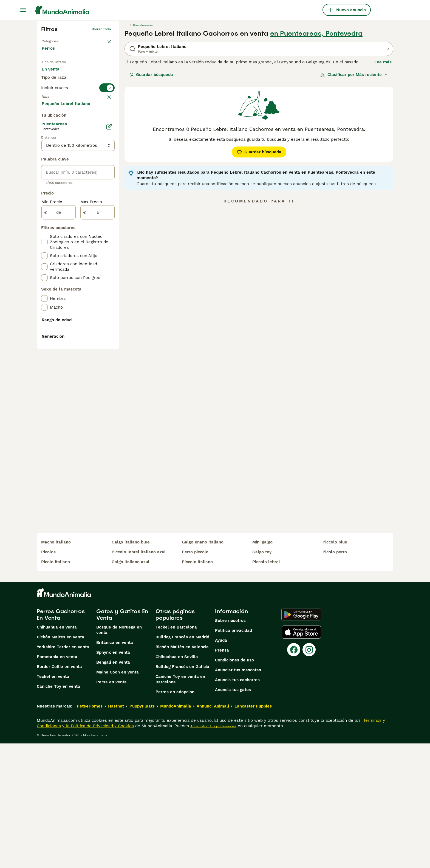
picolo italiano (56, 686)
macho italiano (56, 667)
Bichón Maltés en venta (60, 762)
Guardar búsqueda (151, 75)
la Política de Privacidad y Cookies (99, 850)
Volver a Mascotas (56, 40)
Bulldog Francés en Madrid (182, 762)
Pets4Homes (90, 831)
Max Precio (91, 332)
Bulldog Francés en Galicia (182, 791)
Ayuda (221, 765)
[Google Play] (301, 739)
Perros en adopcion (175, 816)
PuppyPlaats (142, 831)
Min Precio (52, 332)
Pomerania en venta (57, 781)
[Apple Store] (301, 757)
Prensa (222, 775)
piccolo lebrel (266, 686)
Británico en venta (115, 767)
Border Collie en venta (59, 791)
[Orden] (354, 75)
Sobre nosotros (230, 745)
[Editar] (109, 257)
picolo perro (335, 677)
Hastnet (116, 831)
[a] (97, 343)
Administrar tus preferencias (213, 851)
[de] (59, 343)
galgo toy (262, 677)
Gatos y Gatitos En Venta (122, 739)
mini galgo (262, 667)
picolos (48, 677)
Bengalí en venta (113, 787)
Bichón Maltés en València (182, 771)
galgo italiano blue (131, 667)
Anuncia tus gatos (233, 814)
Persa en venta (111, 807)
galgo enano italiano (203, 667)
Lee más (383, 62)
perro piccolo (195, 677)
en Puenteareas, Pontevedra (316, 33)
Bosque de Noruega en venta (119, 754)
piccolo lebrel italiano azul (139, 677)
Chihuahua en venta (57, 752)
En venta (55, 75)
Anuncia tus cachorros (237, 804)
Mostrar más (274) (64, 234)
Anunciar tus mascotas (238, 794)
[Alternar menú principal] (23, 10)
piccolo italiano (197, 686)
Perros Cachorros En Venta (61, 739)
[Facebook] (294, 774)
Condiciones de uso (234, 785)
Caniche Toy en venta (58, 811)
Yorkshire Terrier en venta (63, 771)
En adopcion (88, 75)
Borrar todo (101, 29)
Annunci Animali (213, 831)
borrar (106, 120)
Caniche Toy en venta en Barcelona (180, 804)
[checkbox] (44, 146)
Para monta (58, 88)
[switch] (78, 109)
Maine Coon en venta (118, 797)
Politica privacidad (234, 755)
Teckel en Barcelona (176, 752)
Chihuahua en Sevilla (177, 781)
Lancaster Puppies (253, 831)
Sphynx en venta (113, 777)
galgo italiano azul (131, 686)
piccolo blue (335, 667)
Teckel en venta (53, 801)
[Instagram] (309, 774)
